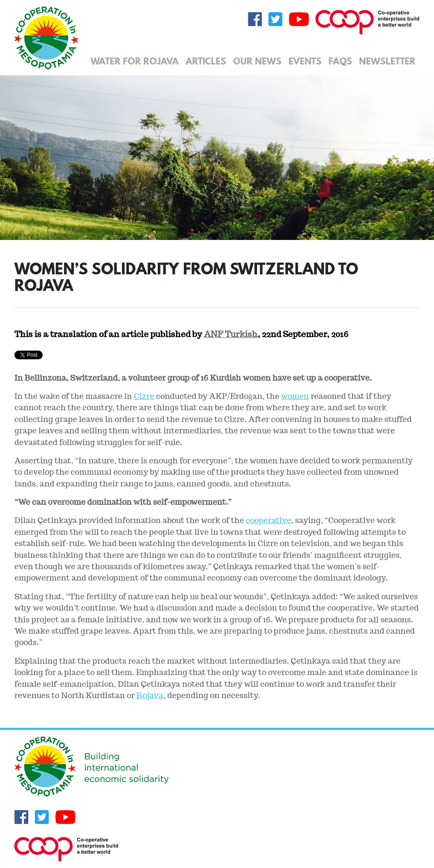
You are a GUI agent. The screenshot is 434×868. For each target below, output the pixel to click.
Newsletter (387, 61)
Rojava (150, 695)
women (295, 396)
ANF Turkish (231, 334)
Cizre (144, 396)
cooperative (268, 520)
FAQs (340, 61)
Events (305, 61)
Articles (206, 61)
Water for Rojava (135, 61)
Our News (257, 61)
